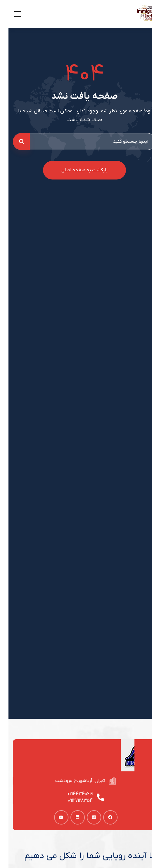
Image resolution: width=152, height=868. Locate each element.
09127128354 (73, 801)
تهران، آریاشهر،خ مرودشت (73, 781)
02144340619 (73, 794)
